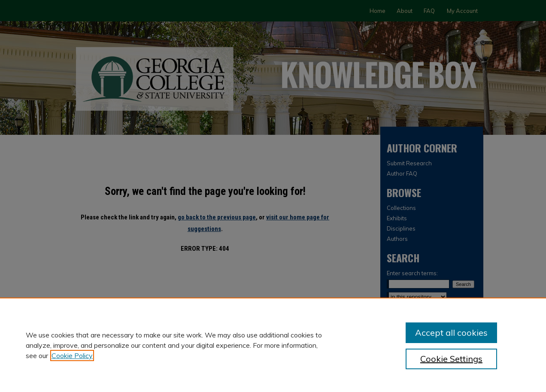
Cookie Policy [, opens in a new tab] (72, 356)
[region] (273, 345)
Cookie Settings (451, 359)
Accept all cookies (451, 333)
